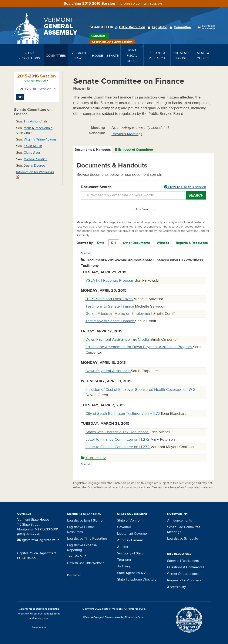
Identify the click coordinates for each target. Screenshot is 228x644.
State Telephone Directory (137, 579)
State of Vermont (130, 520)
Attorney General (130, 540)
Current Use (94, 458)
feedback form (51, 614)
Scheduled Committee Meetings (184, 529)
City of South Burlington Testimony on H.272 (123, 414)
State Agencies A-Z (132, 573)
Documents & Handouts (93, 150)
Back (86, 253)
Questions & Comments (185, 567)
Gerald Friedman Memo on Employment (119, 314)
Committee (181, 27)
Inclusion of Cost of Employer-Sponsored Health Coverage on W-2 (140, 390)
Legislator (158, 27)
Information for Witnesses (35, 174)
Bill (114, 243)
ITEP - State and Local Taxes (110, 299)
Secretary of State (130, 553)
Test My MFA (77, 556)
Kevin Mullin (33, 146)
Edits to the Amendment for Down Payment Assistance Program (139, 347)
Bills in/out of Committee (134, 150)
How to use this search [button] (185, 187)
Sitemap (173, 561)
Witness (163, 243)
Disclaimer (74, 575)
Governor (124, 527)
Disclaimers (190, 561)
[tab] (93, 150)
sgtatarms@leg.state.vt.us (38, 540)
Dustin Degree (34, 166)
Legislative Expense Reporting (82, 548)
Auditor (123, 547)
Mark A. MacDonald (38, 128)
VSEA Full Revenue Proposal (110, 281)
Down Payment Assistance (108, 371)
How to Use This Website (86, 563)
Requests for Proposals (184, 580)
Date (101, 243)
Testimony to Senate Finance (110, 306)
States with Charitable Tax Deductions (118, 432)
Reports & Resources (192, 243)
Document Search (144, 187)
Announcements (180, 520)
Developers (39, 627)
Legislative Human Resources (81, 529)
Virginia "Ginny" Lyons (40, 139)
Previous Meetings (127, 134)
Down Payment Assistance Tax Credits (118, 340)
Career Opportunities (183, 574)
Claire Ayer (32, 153)
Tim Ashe (31, 121)
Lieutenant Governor (133, 534)
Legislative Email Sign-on (86, 520)
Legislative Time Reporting (87, 539)
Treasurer (124, 560)
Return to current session (140, 4)
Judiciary (124, 566)
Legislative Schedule (183, 539)
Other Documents (136, 243)
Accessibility (177, 587)
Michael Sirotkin (36, 159)
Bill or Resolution (131, 27)
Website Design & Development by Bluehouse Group (114, 617)
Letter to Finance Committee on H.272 (118, 439)
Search (99, 36)
